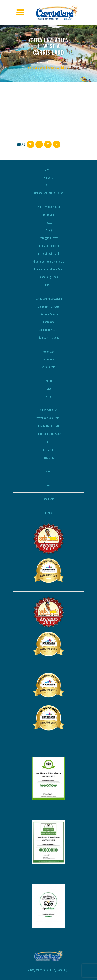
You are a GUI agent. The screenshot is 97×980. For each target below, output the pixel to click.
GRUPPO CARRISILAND (48, 410)
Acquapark (49, 359)
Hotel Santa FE (49, 450)
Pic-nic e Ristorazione (48, 338)
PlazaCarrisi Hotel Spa (48, 426)
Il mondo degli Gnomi (48, 277)
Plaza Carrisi (49, 458)
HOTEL (49, 442)
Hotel (49, 397)
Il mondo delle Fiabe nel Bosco (49, 269)
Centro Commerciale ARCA (48, 434)
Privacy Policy (35, 970)
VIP (49, 486)
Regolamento (48, 367)
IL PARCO (48, 170)
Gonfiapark (48, 322)
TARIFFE (48, 381)
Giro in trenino (48, 215)
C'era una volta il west (48, 307)
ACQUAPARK (48, 352)
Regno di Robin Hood (48, 254)
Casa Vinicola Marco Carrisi (48, 418)
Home (38, 63)
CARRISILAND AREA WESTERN (49, 299)
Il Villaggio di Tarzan (48, 238)
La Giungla (48, 231)
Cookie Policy (50, 970)
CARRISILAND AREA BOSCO (48, 207)
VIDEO (48, 472)
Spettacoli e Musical (49, 330)
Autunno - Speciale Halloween (48, 193)
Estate (49, 186)
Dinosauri (48, 285)
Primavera (48, 178)
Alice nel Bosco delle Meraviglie (49, 262)
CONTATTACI (48, 513)
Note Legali (63, 970)
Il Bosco (48, 223)
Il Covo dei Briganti (49, 314)
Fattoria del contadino (49, 246)
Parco (49, 389)
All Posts (50, 63)
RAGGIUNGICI (48, 499)
